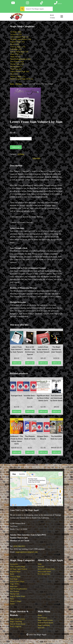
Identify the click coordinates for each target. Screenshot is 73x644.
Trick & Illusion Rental (18, 624)
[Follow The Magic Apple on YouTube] (13, 3)
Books (12, 574)
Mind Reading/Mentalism (18, 589)
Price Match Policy (44, 574)
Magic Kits (14, 586)
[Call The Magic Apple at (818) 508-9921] (58, 3)
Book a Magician (16, 626)
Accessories (14, 564)
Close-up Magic (15, 576)
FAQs (40, 564)
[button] (38, 92)
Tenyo (12, 599)
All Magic (19, 84)
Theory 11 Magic (16, 601)
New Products (15, 591)
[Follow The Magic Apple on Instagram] (27, 3)
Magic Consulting (16, 621)
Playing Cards (15, 594)
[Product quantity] (21, 139)
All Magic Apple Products (19, 569)
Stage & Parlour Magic (18, 596)
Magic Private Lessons (17, 619)
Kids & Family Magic (17, 581)
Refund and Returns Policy (47, 569)
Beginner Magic (15, 572)
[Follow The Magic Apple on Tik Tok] (42, 3)
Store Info (41, 567)
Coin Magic (14, 579)
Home (12, 84)
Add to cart (16, 147)
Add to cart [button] (17, 363)
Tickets (12, 604)
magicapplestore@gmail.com (27, 552)
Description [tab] (37, 158)
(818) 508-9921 (19, 546)
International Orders (44, 572)
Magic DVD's (15, 584)
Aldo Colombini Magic (18, 567)
